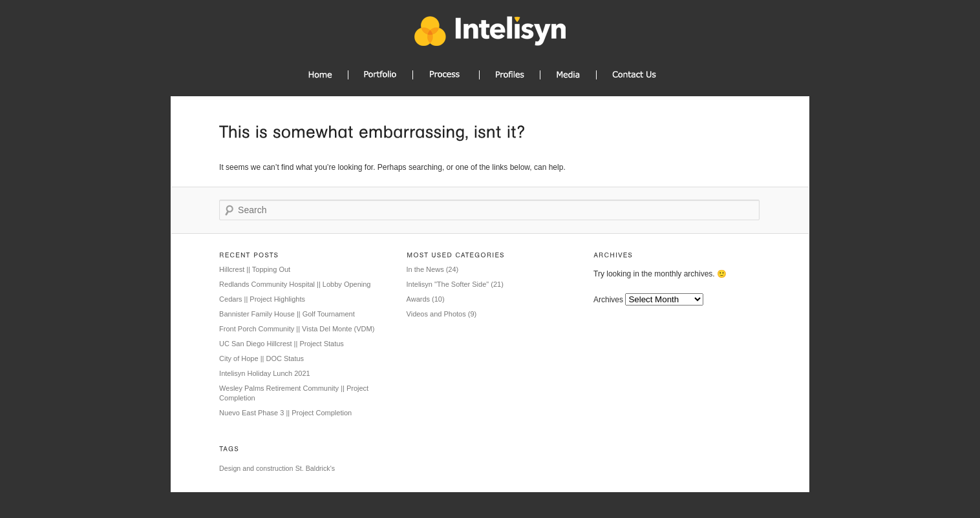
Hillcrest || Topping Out (255, 269)
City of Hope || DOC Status (261, 358)
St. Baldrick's (315, 468)
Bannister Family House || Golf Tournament (287, 314)
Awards (418, 299)
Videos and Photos (436, 314)
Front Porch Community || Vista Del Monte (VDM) (297, 329)
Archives (608, 300)
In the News (425, 269)
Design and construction (256, 468)
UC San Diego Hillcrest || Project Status (282, 344)
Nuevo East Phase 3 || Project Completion (285, 413)
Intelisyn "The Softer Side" (448, 284)
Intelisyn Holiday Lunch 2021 (265, 373)
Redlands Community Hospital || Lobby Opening (295, 284)
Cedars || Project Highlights (262, 299)
